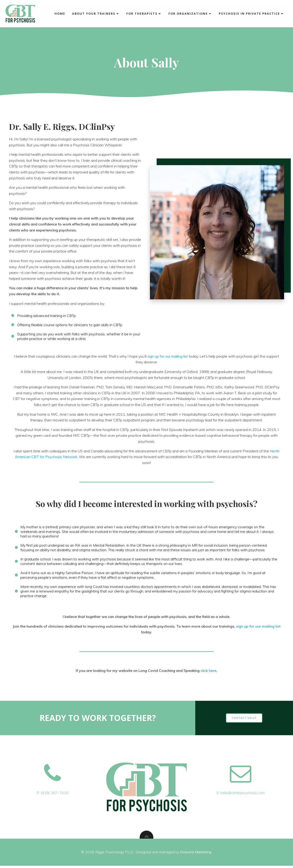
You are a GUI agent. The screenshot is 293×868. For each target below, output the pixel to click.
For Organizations (190, 13)
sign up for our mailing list (168, 357)
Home (60, 13)
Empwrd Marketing (196, 854)
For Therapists (144, 13)
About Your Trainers (96, 13)
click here (208, 672)
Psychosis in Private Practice (251, 13)
